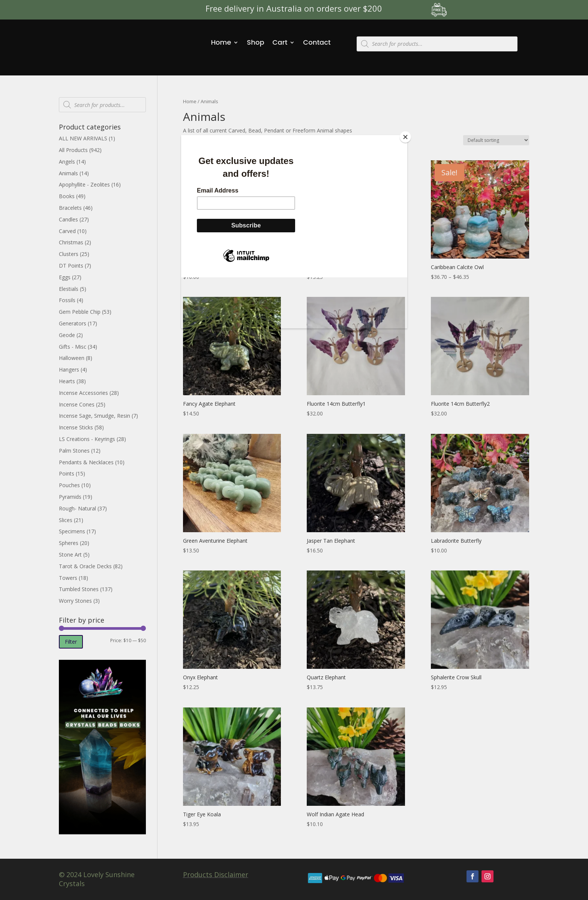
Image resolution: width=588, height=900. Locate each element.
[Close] (405, 137)
